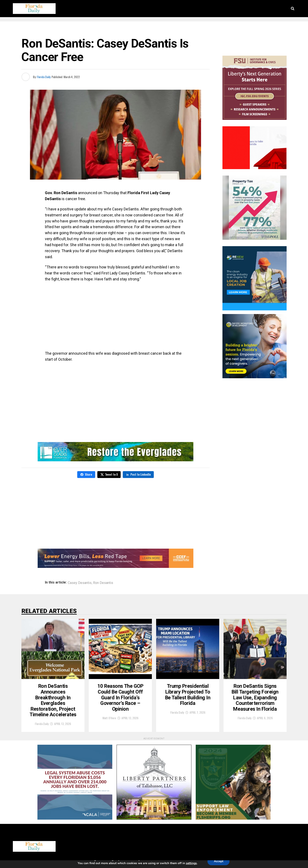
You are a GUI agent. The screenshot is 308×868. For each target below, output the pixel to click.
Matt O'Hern (109, 721)
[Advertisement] (115, 316)
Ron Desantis (103, 583)
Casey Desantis (80, 583)
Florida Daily (44, 77)
